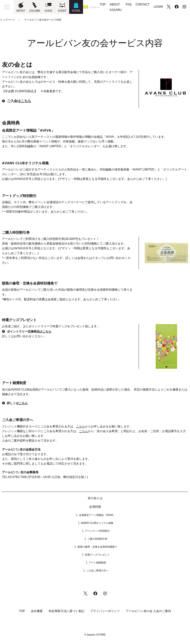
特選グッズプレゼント (97, 555)
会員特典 (95, 507)
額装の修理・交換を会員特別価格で (97, 547)
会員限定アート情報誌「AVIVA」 (97, 515)
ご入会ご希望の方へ (97, 571)
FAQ (129, 4)
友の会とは (95, 498)
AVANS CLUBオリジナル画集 (97, 523)
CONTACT (143, 4)
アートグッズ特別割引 (97, 531)
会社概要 (37, 611)
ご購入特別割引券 (97, 539)
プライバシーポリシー (105, 611)
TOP (103, 4)
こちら (26, 101)
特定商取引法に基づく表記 (66, 611)
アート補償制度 (97, 563)
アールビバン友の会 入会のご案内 (148, 611)
